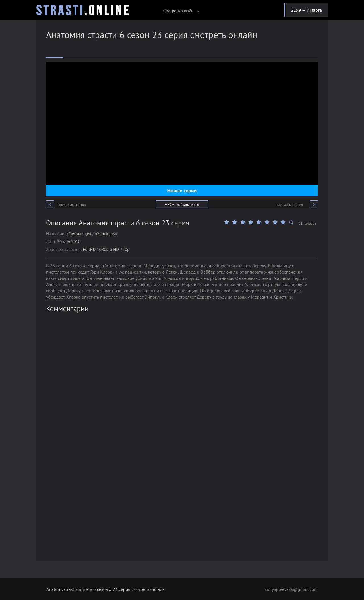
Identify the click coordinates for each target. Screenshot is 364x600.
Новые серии (182, 191)
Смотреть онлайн (181, 11)
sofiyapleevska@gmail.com (291, 589)
